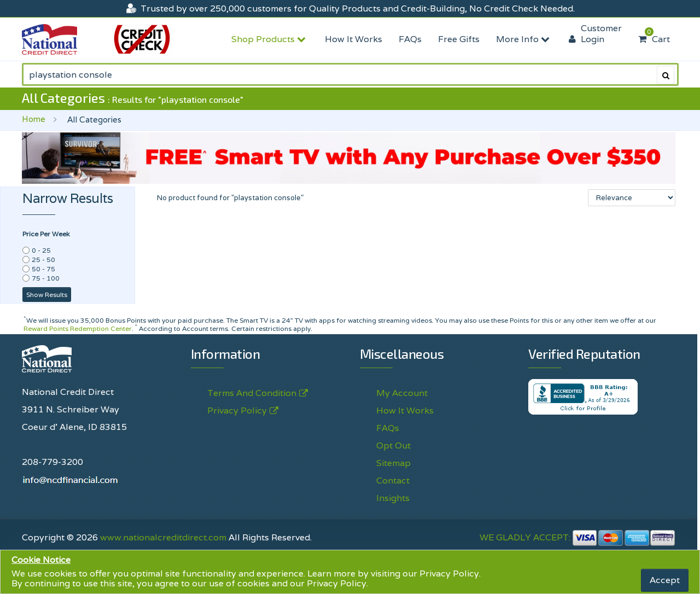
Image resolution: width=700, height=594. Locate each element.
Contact (393, 481)
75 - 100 (46, 278)
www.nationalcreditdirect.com (163, 537)
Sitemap (393, 463)
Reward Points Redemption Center (78, 328)
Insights (393, 498)
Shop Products (270, 39)
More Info (524, 39)
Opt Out (393, 446)
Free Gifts (459, 39)
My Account (402, 393)
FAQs (410, 39)
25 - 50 (43, 260)
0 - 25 (41, 250)
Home (34, 119)
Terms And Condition (252, 393)
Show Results (47, 295)
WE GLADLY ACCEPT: (577, 537)
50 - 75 (43, 269)
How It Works (354, 39)
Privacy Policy (449, 573)
